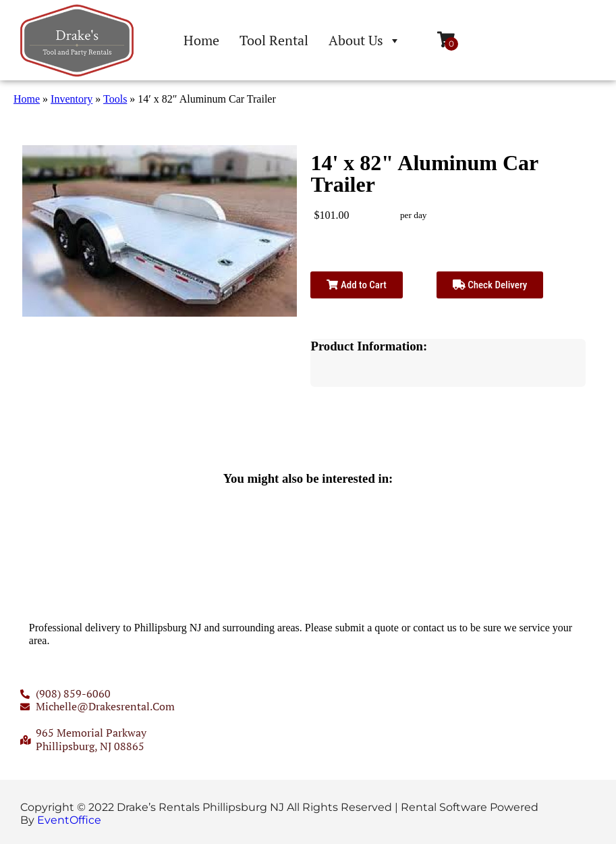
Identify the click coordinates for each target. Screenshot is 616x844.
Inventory (72, 99)
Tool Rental (274, 40)
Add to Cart (356, 285)
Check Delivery (490, 285)
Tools (115, 99)
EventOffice (69, 820)
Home (201, 40)
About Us (365, 41)
